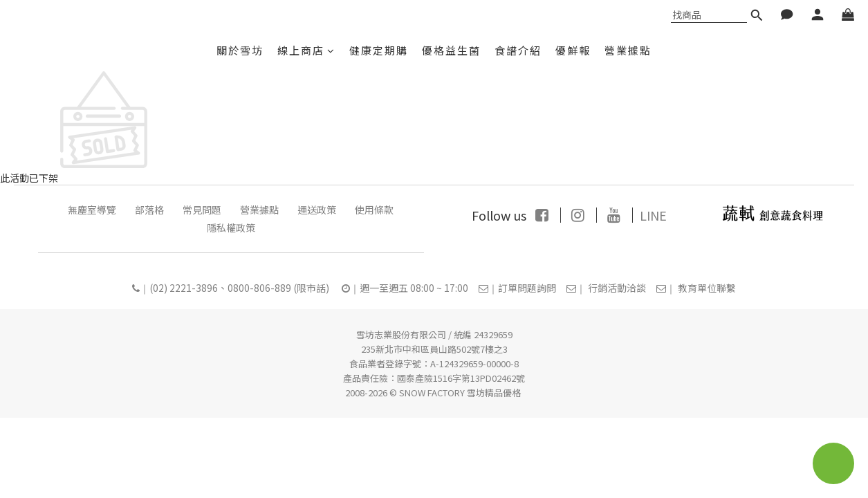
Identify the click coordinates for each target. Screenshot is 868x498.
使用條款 (374, 210)
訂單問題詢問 (527, 288)
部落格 (149, 210)
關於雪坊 (240, 50)
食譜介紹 (518, 50)
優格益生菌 (451, 50)
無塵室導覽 (92, 210)
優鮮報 (573, 50)
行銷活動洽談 (617, 288)
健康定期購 (379, 50)
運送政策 (317, 210)
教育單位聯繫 (707, 288)
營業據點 (628, 50)
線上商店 (306, 50)
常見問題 (202, 210)
